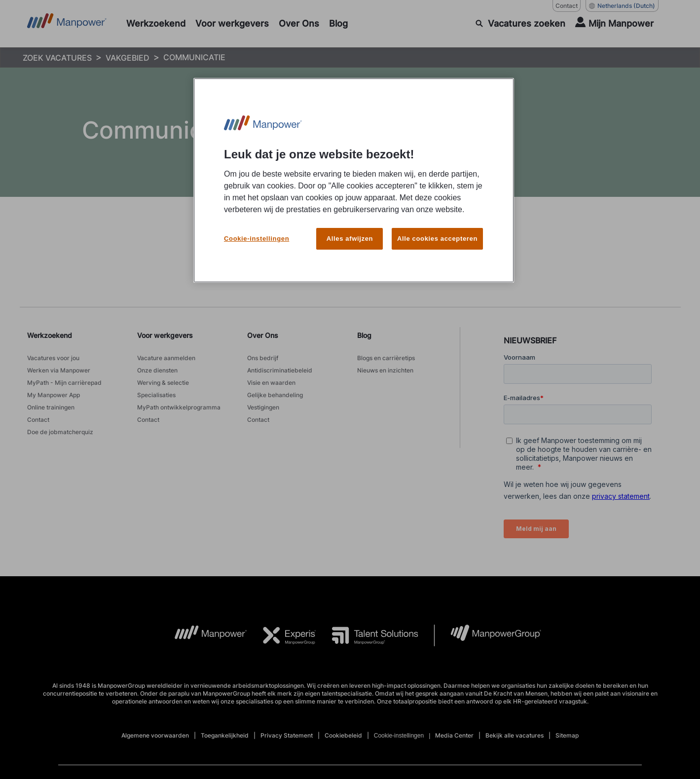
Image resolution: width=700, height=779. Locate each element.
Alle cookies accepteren (437, 232)
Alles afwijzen (350, 232)
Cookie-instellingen (257, 232)
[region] (354, 177)
